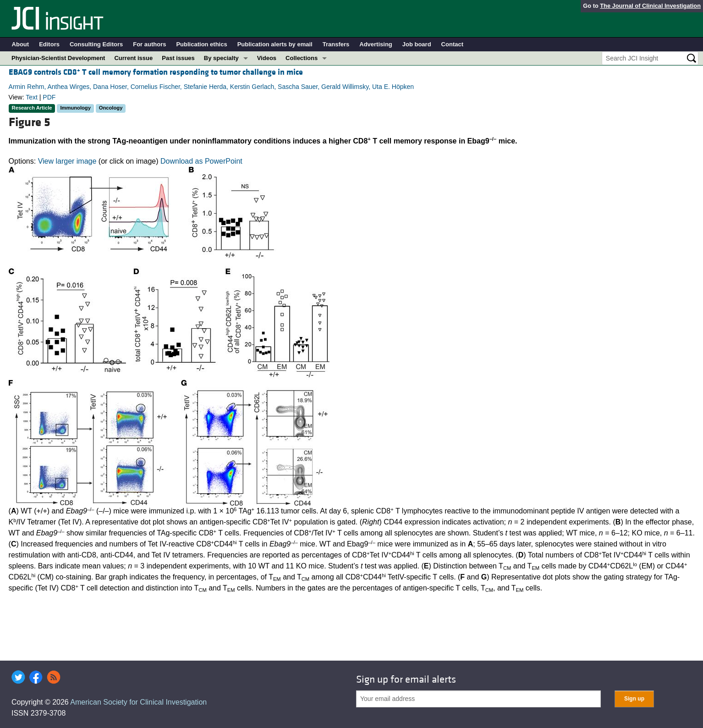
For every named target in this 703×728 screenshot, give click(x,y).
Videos (267, 58)
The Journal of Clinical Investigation (650, 6)
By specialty (221, 58)
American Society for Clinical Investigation (138, 702)
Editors (49, 44)
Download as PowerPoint (201, 161)
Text (32, 97)
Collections (302, 58)
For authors (149, 44)
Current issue (133, 58)
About (21, 44)
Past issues (178, 58)
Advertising (376, 44)
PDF (49, 97)
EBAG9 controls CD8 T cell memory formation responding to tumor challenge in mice (156, 72)
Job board (417, 44)
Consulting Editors (96, 44)
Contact (452, 44)
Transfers (336, 44)
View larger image (67, 161)
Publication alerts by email (275, 44)
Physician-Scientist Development (58, 58)
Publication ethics (201, 44)
